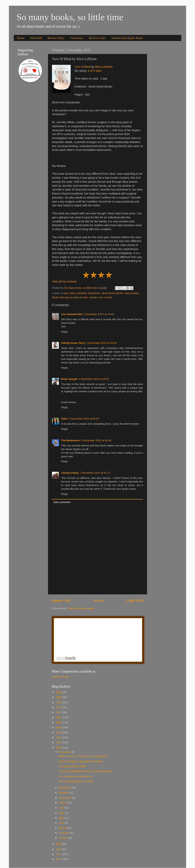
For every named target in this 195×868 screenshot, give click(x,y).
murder (93, 297)
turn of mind (105, 297)
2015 (59, 748)
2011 (59, 859)
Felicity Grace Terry (73, 343)
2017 (59, 737)
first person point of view (74, 297)
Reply (64, 332)
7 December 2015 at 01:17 (95, 473)
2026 (59, 692)
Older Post (135, 601)
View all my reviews (64, 281)
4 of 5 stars (95, 71)
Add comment (62, 502)
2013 (59, 849)
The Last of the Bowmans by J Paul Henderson (85, 771)
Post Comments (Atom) (81, 608)
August (63, 803)
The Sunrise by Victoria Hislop (76, 776)
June (62, 813)
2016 (59, 742)
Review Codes (97, 38)
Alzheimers (94, 293)
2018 (59, 733)
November (65, 788)
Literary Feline (70, 473)
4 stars (65, 293)
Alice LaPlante (104, 67)
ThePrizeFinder (61, 677)
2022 (59, 712)
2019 (59, 727)
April (62, 823)
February (64, 833)
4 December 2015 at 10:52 (94, 379)
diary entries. (132, 293)
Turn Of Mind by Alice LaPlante (76, 781)
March (63, 828)
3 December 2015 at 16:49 (98, 314)
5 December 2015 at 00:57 (84, 419)
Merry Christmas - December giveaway (80, 761)
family (55, 297)
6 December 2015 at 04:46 (96, 440)
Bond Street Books (113, 293)
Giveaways (77, 38)
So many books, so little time (70, 17)
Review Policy (56, 38)
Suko (64, 419)
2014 (59, 844)
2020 (59, 722)
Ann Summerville (72, 314)
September (66, 798)
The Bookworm (70, 440)
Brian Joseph (69, 379)
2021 (59, 717)
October (64, 793)
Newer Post (61, 601)
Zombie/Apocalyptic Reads (127, 38)
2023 (59, 707)
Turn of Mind (82, 67)
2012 (59, 854)
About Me (36, 38)
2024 (59, 702)
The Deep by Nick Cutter (72, 766)
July (62, 808)
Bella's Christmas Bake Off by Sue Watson (83, 756)
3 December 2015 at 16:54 (101, 343)
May (62, 818)
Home (21, 38)
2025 (59, 697)
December (65, 752)
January (64, 838)
